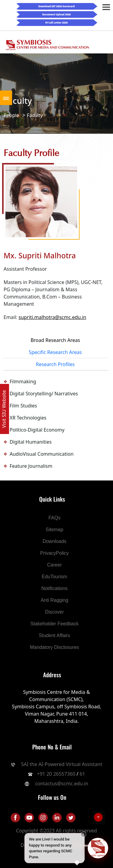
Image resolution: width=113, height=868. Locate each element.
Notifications (54, 588)
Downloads (54, 541)
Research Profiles (55, 364)
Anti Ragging (55, 600)
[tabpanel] (56, 424)
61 (82, 774)
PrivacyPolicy (54, 553)
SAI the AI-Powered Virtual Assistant (61, 764)
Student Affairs (55, 635)
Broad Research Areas (55, 340)
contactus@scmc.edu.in (62, 783)
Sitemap (54, 530)
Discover (55, 612)
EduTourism (54, 577)
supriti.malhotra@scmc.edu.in (53, 317)
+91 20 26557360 (56, 774)
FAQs (55, 518)
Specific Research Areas (55, 352)
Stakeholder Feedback (55, 624)
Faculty (35, 115)
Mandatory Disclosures (54, 647)
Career (54, 565)
